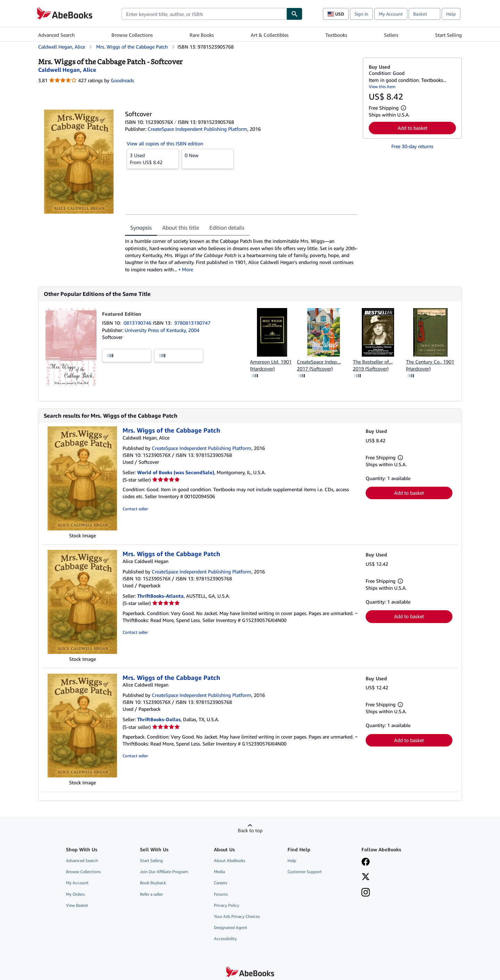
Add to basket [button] (412, 128)
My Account (391, 14)
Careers (220, 883)
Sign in (361, 14)
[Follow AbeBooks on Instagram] (366, 893)
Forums (221, 894)
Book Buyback (153, 883)
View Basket (77, 905)
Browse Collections (132, 35)
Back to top (250, 830)
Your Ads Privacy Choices (237, 916)
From (153, 159)
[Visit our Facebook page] (366, 862)
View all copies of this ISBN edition (165, 143)
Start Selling (448, 35)
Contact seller (135, 509)
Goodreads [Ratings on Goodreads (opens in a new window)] (122, 80)
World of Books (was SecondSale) (176, 472)
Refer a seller (151, 894)
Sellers (391, 35)
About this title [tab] (181, 228)
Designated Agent (231, 927)
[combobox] (204, 14)
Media (219, 872)
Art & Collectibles (270, 35)
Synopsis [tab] (141, 228)
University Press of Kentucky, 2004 (162, 330)
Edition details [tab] (227, 228)
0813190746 (138, 323)
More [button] (187, 269)
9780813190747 (192, 323)
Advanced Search (56, 35)
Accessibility (225, 939)
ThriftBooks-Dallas (159, 719)
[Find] (294, 14)
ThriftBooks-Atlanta (160, 596)
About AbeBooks (230, 860)
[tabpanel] (241, 255)
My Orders (75, 894)
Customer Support (305, 872)
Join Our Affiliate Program (164, 872)
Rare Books (202, 35)
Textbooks (336, 35)
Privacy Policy (227, 905)
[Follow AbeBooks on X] (366, 877)
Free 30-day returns (412, 146)
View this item (382, 87)
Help (451, 14)
